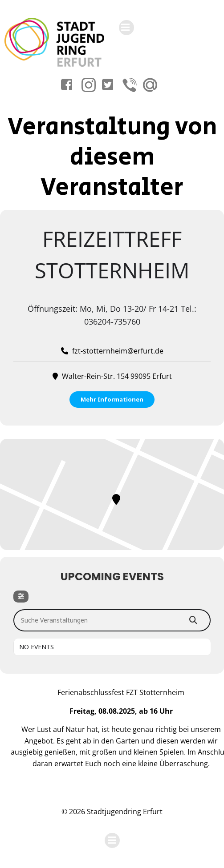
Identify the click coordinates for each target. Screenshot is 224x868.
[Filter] (21, 597)
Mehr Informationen (112, 399)
